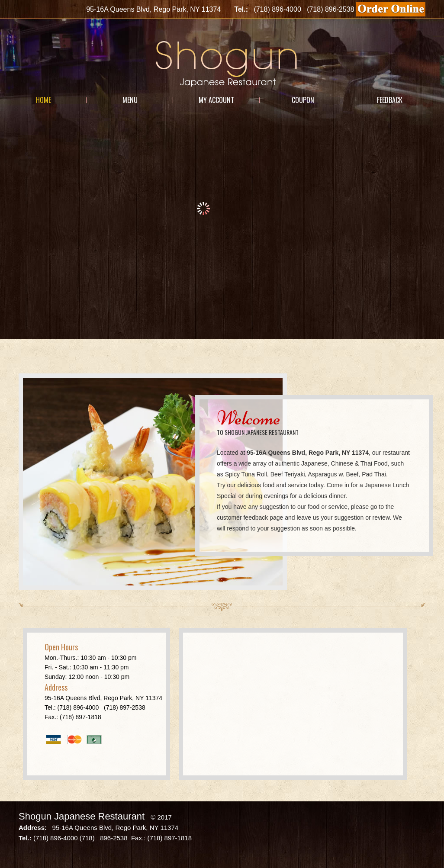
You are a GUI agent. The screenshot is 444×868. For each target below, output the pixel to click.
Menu (130, 100)
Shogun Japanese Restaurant (82, 816)
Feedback (390, 100)
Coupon (303, 100)
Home (43, 100)
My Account (216, 100)
